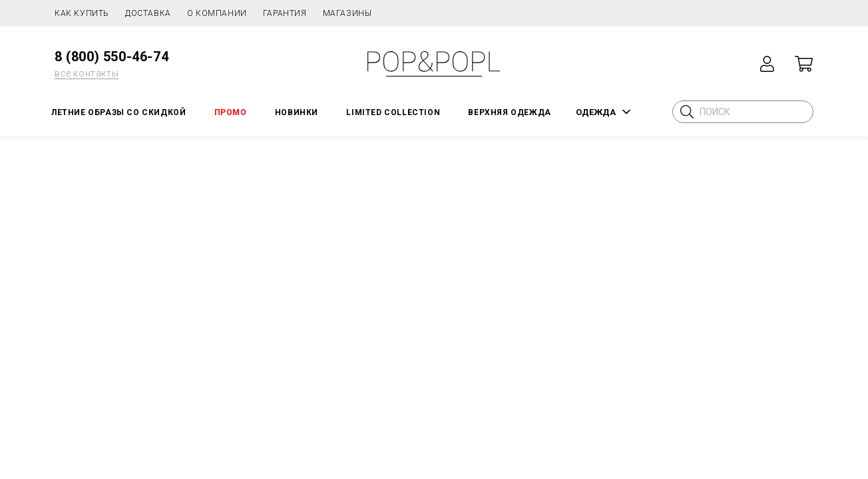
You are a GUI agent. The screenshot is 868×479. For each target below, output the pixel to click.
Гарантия (285, 13)
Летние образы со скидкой (118, 112)
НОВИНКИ (297, 112)
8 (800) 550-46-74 (111, 57)
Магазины (347, 13)
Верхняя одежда (509, 112)
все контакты (87, 73)
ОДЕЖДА (596, 112)
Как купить (82, 13)
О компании (217, 13)
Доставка (148, 13)
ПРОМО (231, 112)
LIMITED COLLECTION (393, 112)
